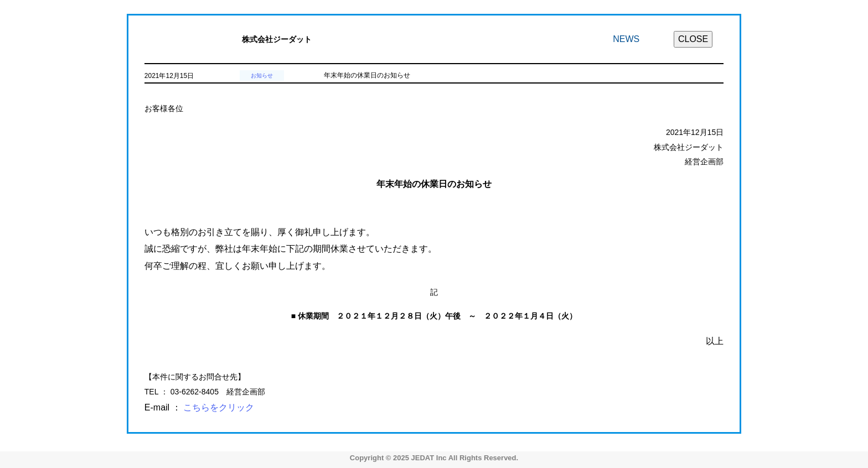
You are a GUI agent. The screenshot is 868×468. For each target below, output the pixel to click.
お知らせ (262, 76)
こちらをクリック (219, 407)
